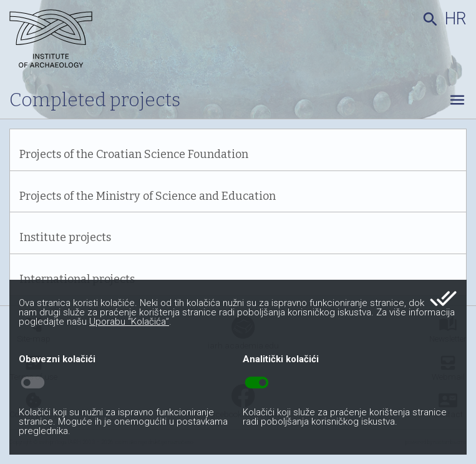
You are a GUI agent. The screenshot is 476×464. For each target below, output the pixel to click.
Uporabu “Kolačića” (129, 322)
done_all (443, 299)
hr (456, 19)
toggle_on (257, 383)
